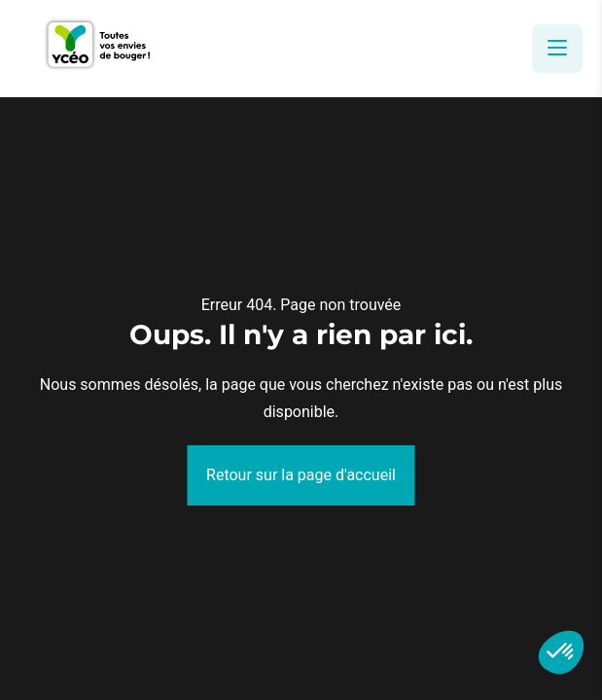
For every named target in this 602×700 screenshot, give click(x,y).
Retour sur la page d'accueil (301, 475)
